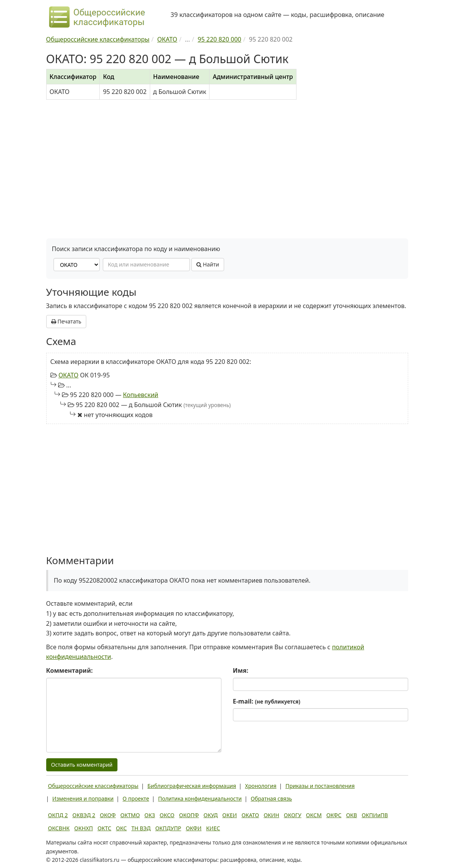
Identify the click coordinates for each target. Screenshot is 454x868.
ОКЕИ (230, 815)
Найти (208, 264)
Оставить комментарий (82, 765)
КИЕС (213, 828)
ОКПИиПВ (375, 815)
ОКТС (104, 828)
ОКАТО (69, 375)
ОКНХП (84, 828)
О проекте (136, 798)
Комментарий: (70, 670)
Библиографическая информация (192, 786)
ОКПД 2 (58, 815)
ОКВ (352, 815)
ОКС (121, 828)
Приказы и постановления (320, 786)
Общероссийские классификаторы (93, 786)
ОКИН (271, 815)
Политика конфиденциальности (200, 798)
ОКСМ (314, 815)
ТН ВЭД (141, 828)
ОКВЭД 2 (84, 815)
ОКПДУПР (168, 828)
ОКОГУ (293, 815)
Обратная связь (271, 798)
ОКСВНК (59, 828)
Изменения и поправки (83, 798)
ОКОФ (108, 815)
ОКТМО (130, 815)
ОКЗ (150, 815)
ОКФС (334, 815)
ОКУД (211, 815)
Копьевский (141, 395)
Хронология (261, 786)
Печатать (66, 321)
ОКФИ (193, 828)
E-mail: (267, 701)
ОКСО (167, 815)
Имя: (241, 670)
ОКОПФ (189, 815)
